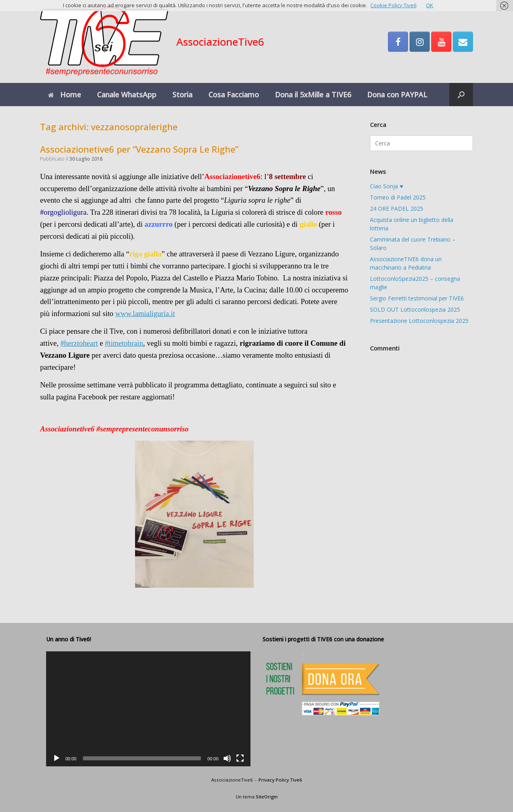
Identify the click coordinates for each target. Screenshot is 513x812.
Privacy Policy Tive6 (280, 780)
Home (65, 95)
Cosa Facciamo (234, 95)
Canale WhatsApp (127, 95)
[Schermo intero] (240, 758)
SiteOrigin (267, 797)
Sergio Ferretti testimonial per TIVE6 (417, 298)
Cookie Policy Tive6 (393, 5)
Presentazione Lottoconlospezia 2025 (419, 321)
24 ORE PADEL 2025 (397, 209)
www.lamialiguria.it (145, 313)
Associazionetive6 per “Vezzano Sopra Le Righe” (139, 149)
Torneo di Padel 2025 (398, 197)
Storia (182, 95)
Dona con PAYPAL (397, 95)
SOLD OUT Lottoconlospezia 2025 (415, 309)
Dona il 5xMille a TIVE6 (313, 95)
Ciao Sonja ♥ (386, 186)
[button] (461, 95)
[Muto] (227, 758)
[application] (148, 709)
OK (430, 5)
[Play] (57, 758)
